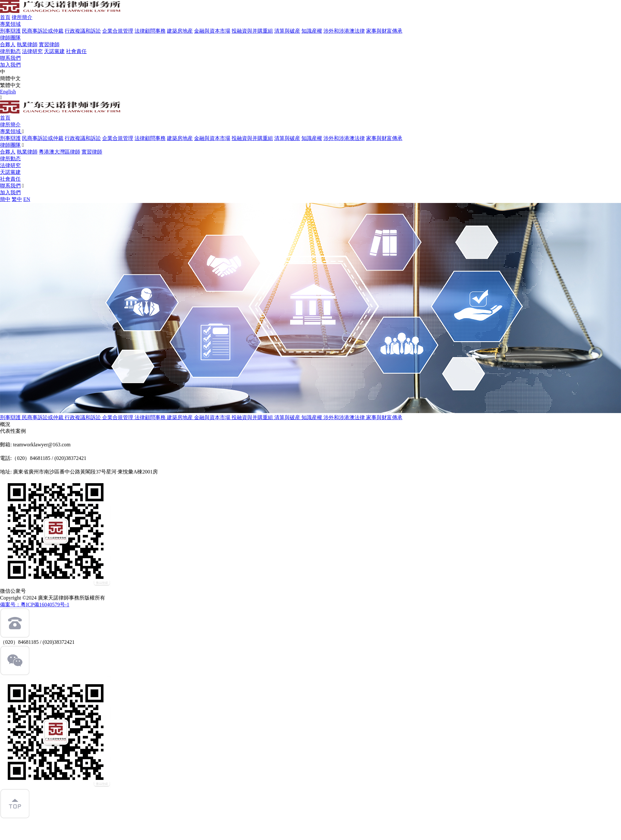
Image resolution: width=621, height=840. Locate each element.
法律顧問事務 (150, 31)
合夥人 (8, 44)
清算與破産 (287, 31)
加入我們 (10, 65)
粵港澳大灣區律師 (60, 152)
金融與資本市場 (212, 31)
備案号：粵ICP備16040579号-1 (35, 605)
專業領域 (10, 24)
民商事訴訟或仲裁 (43, 31)
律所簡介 (22, 17)
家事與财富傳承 (384, 31)
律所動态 (10, 51)
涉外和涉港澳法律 (344, 31)
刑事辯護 (10, 31)
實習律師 (49, 44)
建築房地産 (180, 31)
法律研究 (32, 51)
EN (27, 199)
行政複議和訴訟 (83, 31)
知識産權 (312, 31)
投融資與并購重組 (252, 31)
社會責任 (76, 51)
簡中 (5, 199)
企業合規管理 (118, 31)
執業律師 (27, 44)
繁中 (17, 199)
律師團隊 (10, 38)
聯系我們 (10, 58)
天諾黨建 (54, 51)
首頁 (5, 17)
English (8, 92)
